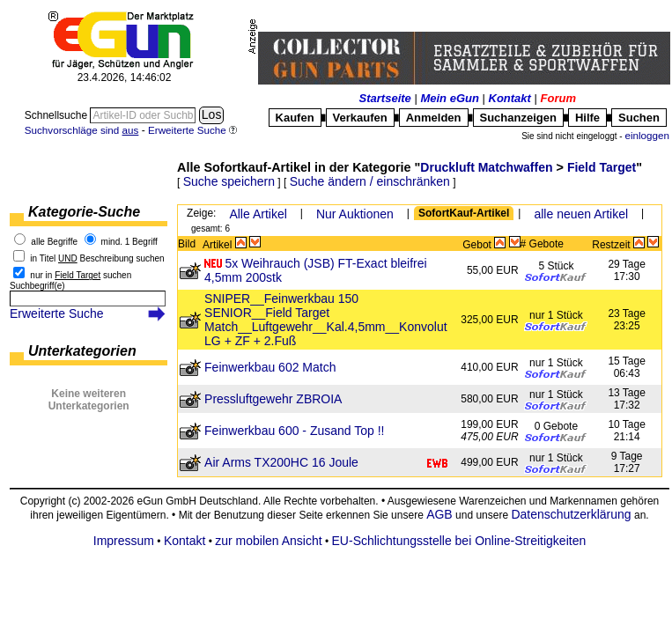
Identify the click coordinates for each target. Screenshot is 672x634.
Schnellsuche (58, 115)
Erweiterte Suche (57, 313)
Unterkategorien (82, 351)
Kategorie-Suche (84, 212)
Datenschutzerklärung (571, 514)
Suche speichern (229, 181)
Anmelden (434, 118)
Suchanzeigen (518, 118)
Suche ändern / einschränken (370, 181)
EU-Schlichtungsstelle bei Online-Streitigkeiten (459, 541)
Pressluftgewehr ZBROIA (273, 399)
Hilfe (587, 118)
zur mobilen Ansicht (268, 541)
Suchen (639, 118)
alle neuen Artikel (581, 214)
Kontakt (510, 98)
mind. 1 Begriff (129, 242)
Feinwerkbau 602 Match (270, 367)
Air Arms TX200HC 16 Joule (281, 462)
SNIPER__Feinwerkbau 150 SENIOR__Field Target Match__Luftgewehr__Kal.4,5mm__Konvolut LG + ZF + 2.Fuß (326, 320)
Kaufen (295, 118)
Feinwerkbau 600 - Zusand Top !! (294, 431)
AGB (439, 514)
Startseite (385, 98)
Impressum (124, 541)
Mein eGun (449, 98)
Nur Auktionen (355, 214)
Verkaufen (360, 118)
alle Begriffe (54, 242)
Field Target (602, 167)
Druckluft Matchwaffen (486, 167)
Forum (558, 98)
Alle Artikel (258, 214)
